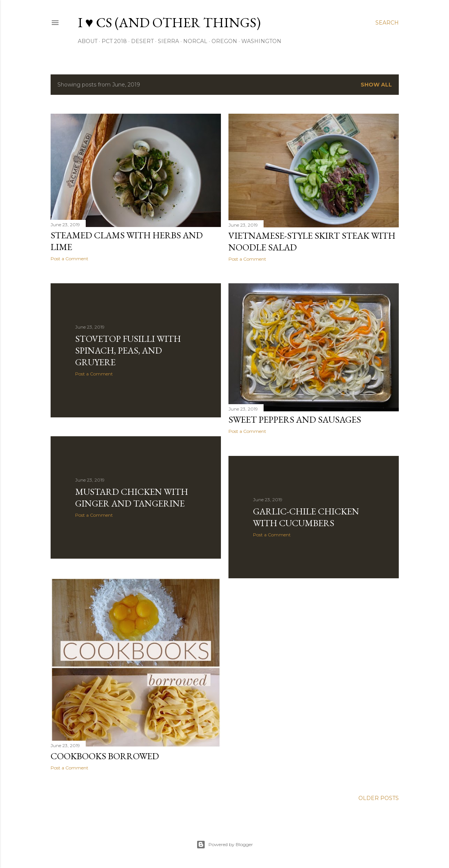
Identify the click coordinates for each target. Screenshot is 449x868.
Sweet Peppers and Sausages (295, 419)
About (88, 41)
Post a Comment (69, 259)
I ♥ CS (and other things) (169, 22)
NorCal (195, 41)
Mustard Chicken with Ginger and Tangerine (132, 497)
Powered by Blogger (225, 845)
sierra (168, 41)
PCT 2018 (114, 41)
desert (142, 41)
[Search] (387, 23)
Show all (376, 85)
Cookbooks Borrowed (105, 756)
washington (261, 41)
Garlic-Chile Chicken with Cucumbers (306, 517)
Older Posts (379, 798)
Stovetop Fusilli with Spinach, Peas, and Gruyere (128, 350)
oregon (224, 41)
